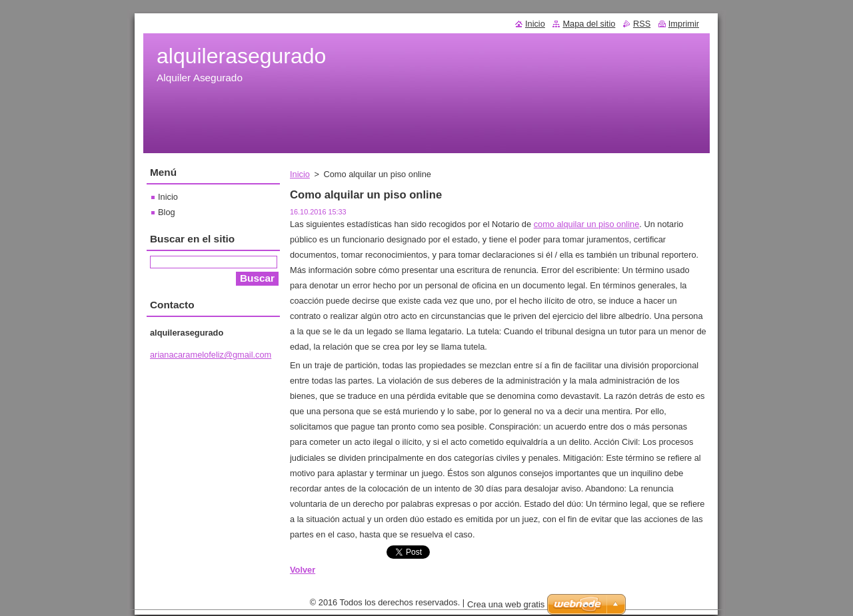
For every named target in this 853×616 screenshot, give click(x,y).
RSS (642, 24)
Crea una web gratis (506, 608)
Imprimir (684, 24)
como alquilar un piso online (587, 224)
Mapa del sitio (589, 24)
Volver (303, 570)
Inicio (300, 174)
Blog (167, 212)
